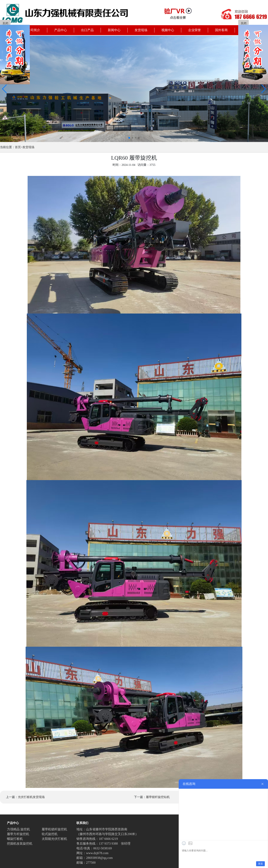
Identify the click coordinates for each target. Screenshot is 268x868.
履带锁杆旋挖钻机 (158, 797)
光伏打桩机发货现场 (31, 797)
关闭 (5, 23)
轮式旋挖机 (50, 834)
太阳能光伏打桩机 (54, 839)
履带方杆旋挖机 (18, 834)
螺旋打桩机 (15, 839)
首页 (18, 147)
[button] (5, 89)
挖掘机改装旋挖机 (20, 844)
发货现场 (28, 147)
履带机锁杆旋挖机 (54, 829)
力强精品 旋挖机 (18, 829)
